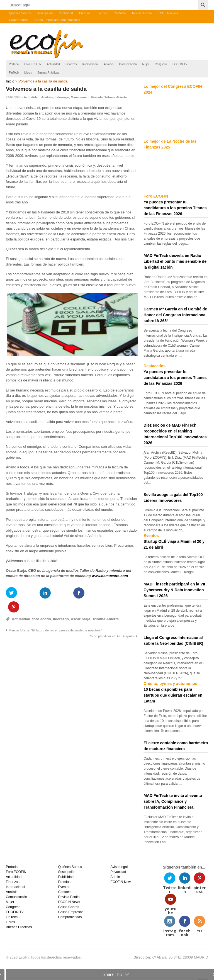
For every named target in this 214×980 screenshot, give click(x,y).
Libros (28, 73)
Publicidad (66, 13)
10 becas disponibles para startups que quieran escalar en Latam (173, 695)
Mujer (146, 64)
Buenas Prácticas (48, 73)
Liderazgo (62, 97)
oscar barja (80, 605)
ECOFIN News (168, 13)
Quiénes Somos (20, 13)
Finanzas (71, 64)
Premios (85, 13)
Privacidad (118, 872)
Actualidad (53, 64)
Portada (14, 64)
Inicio (10, 81)
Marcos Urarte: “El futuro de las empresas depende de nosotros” (55, 616)
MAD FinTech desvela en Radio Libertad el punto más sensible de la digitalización (175, 261)
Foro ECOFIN (33, 64)
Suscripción (45, 13)
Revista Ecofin (142, 13)
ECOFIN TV (180, 64)
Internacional (90, 64)
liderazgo (61, 605)
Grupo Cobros (19, 20)
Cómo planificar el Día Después (111, 622)
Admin (115, 877)
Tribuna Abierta (115, 97)
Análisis (109, 64)
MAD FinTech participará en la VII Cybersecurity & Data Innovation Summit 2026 (174, 590)
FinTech (14, 73)
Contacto (120, 13)
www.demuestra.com (110, 576)
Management (80, 97)
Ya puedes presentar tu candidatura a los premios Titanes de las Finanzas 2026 (175, 208)
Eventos (102, 13)
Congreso (161, 64)
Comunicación (128, 64)
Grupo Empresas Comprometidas (57, 20)
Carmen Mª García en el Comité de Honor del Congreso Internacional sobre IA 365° (175, 315)
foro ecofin (42, 605)
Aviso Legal (119, 867)
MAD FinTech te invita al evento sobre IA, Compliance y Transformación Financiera (173, 801)
